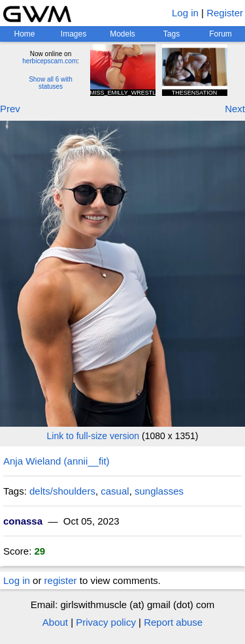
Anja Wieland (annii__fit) (57, 461)
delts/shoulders (62, 491)
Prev (10, 109)
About (55, 622)
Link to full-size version (93, 436)
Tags (171, 34)
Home (24, 34)
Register (225, 13)
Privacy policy (106, 622)
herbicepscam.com (50, 61)
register (61, 580)
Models (122, 34)
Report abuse (173, 622)
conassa (23, 521)
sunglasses (159, 491)
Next (235, 109)
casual (115, 491)
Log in (185, 13)
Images (73, 34)
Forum (220, 34)
